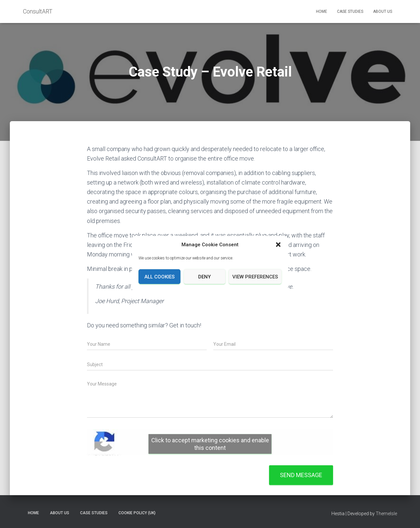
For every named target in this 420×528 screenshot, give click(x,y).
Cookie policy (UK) (137, 513)
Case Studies (350, 11)
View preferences (255, 277)
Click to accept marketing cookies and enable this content (210, 444)
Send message (301, 475)
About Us (383, 11)
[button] (278, 245)
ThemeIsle (386, 514)
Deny (204, 277)
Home (322, 11)
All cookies (159, 277)
